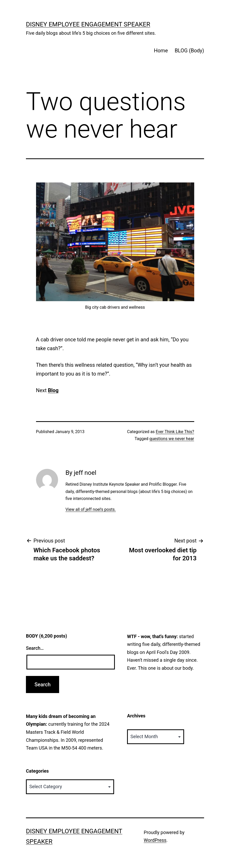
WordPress (155, 840)
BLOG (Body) (189, 51)
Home (161, 51)
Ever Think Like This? (175, 432)
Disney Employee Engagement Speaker (88, 24)
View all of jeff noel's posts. (90, 509)
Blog (53, 390)
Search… (35, 648)
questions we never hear (172, 439)
